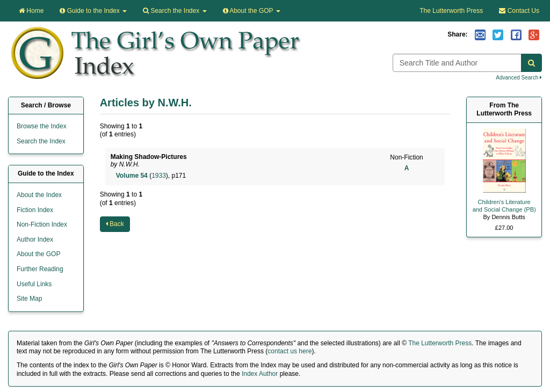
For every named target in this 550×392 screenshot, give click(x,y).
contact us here (290, 351)
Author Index (35, 239)
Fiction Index (35, 210)
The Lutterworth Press (451, 11)
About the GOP (252, 11)
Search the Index (41, 141)
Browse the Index (42, 126)
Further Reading (40, 269)
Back (115, 224)
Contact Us (519, 11)
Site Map (29, 299)
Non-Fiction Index (42, 224)
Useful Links (34, 284)
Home (31, 11)
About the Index (39, 195)
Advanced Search (519, 78)
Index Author (260, 374)
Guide (93, 11)
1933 (159, 176)
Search (175, 11)
